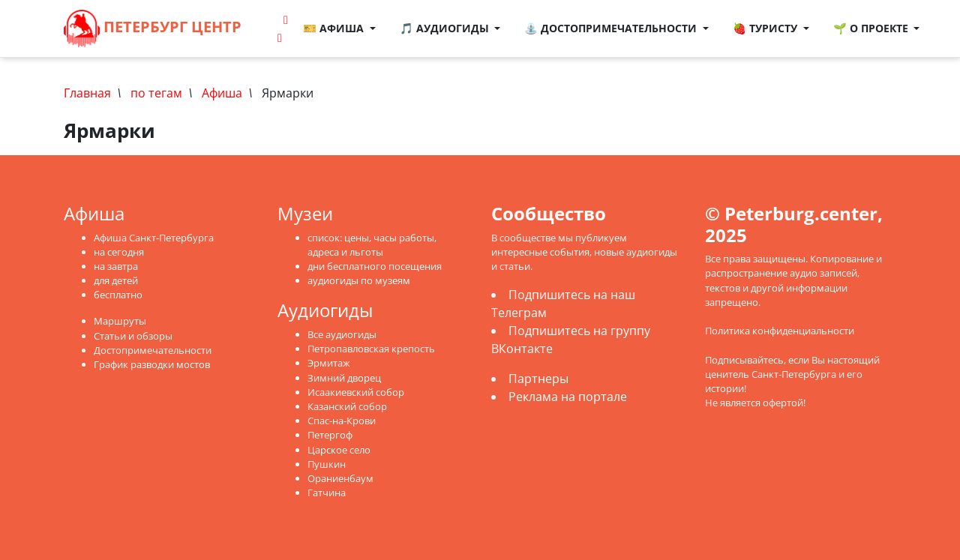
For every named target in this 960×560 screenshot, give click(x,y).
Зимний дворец (344, 378)
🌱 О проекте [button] (872, 28)
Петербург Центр (153, 28)
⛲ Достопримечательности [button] (612, 28)
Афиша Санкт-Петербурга (154, 238)
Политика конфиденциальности (780, 331)
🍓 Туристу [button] (766, 28)
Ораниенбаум (340, 478)
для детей (116, 280)
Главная (87, 93)
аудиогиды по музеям (359, 280)
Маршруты (120, 321)
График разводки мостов (152, 364)
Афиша (222, 93)
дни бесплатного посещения (375, 266)
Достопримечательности (153, 350)
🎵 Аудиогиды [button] (446, 28)
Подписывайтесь (744, 360)
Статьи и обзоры (133, 336)
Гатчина (327, 493)
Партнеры (538, 379)
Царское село (339, 450)
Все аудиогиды (342, 334)
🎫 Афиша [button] (335, 28)
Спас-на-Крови (342, 421)
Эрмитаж (329, 363)
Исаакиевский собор (356, 392)
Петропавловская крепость (371, 349)
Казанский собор (347, 406)
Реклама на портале (568, 397)
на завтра (116, 266)
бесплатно (118, 295)
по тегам (156, 93)
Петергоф (330, 435)
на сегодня (119, 252)
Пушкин (327, 464)
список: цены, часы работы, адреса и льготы (372, 245)
